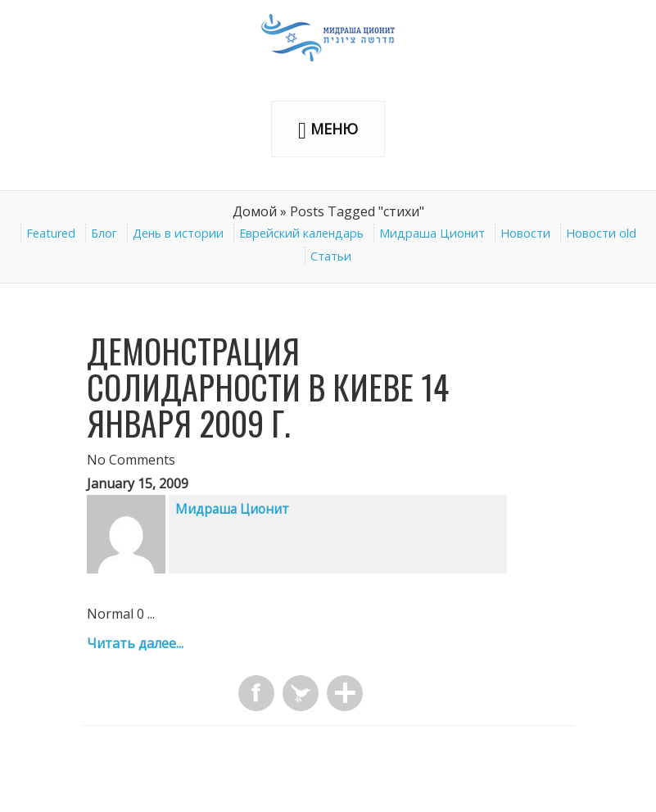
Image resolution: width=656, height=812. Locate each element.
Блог (104, 233)
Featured (51, 233)
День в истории (178, 233)
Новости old (601, 233)
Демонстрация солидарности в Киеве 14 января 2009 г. (268, 387)
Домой (255, 211)
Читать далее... (135, 643)
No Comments (131, 460)
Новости (525, 233)
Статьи (331, 256)
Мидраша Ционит (432, 233)
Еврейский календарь (301, 233)
